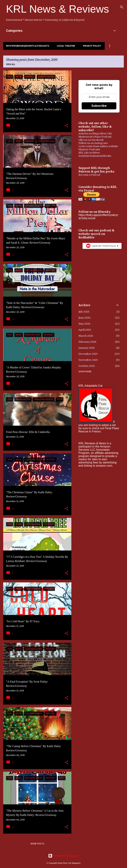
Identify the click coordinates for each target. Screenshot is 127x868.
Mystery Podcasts (89, 149)
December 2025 (88, 354)
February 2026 (87, 342)
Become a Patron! (89, 175)
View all (11, 64)
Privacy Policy (92, 46)
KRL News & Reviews (57, 9)
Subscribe (99, 106)
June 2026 (84, 318)
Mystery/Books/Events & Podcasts (28, 46)
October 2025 (87, 366)
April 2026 (85, 330)
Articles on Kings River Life (95, 133)
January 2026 (87, 348)
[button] (66, 126)
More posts (37, 844)
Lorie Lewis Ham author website (98, 146)
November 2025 (88, 360)
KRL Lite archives (89, 153)
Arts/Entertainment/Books (95, 156)
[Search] (122, 7)
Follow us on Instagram (93, 143)
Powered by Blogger (63, 856)
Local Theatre (66, 46)
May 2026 (84, 324)
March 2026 (86, 336)
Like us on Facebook (91, 140)
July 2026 (84, 312)
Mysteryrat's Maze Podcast (95, 137)
